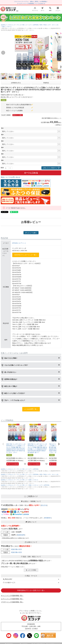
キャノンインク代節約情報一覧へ (12, 596)
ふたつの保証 (31, 570)
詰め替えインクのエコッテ (8, 25)
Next (59, 53)
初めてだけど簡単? (11, 358)
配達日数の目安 (17, 549)
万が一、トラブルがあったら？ (15, 400)
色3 (3, 141)
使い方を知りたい (10, 372)
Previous (3, 53)
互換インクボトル (7, 27)
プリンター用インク (22, 25)
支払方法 (44, 505)
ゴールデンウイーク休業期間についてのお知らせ (31, 4)
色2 (3, 135)
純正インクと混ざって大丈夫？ (15, 393)
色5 (3, 154)
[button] (3, 444)
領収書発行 (48, 518)
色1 (3, 128)
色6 (3, 160)
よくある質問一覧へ (31, 409)
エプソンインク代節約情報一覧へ (12, 599)
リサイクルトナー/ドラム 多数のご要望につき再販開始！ (31, 2)
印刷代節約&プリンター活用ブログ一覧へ (31, 590)
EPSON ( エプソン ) (19, 243)
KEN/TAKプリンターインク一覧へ (26, 255)
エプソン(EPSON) (33, 25)
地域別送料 (21, 535)
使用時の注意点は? (11, 379)
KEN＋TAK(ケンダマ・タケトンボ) (49, 25)
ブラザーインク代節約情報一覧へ (12, 602)
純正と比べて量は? (11, 386)
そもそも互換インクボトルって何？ (16, 365)
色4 (3, 147)
